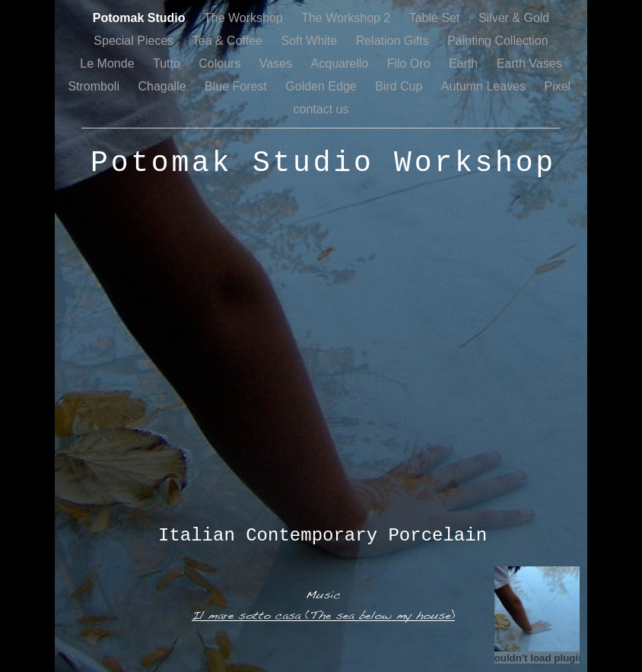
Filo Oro (410, 63)
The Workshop (245, 18)
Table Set (436, 18)
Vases (278, 63)
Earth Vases (529, 63)
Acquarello (342, 63)
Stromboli (95, 86)
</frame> (568, 551)
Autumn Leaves (485, 86)
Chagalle (164, 86)
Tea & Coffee (229, 41)
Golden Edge (323, 86)
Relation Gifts (394, 41)
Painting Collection (498, 41)
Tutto (168, 63)
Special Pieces (135, 41)
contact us (321, 109)
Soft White (310, 41)
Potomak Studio (141, 18)
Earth (465, 63)
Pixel (559, 86)
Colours (221, 63)
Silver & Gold (514, 18)
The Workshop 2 (348, 18)
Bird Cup (400, 86)
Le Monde (109, 63)
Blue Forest (237, 86)
